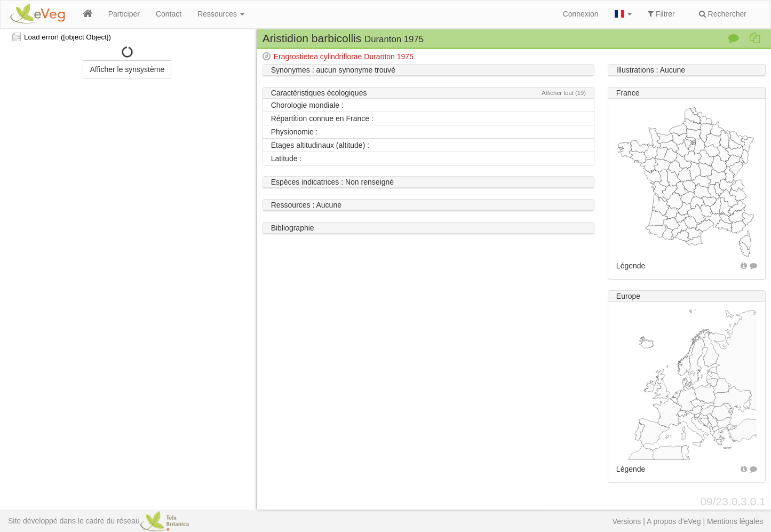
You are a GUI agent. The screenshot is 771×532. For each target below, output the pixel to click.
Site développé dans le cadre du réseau (98, 521)
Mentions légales (735, 521)
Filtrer (661, 14)
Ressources (221, 14)
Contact (169, 14)
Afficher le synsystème (127, 69)
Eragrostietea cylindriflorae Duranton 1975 (344, 57)
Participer (124, 14)
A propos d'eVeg (674, 521)
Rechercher (723, 14)
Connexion (581, 14)
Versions (627, 521)
